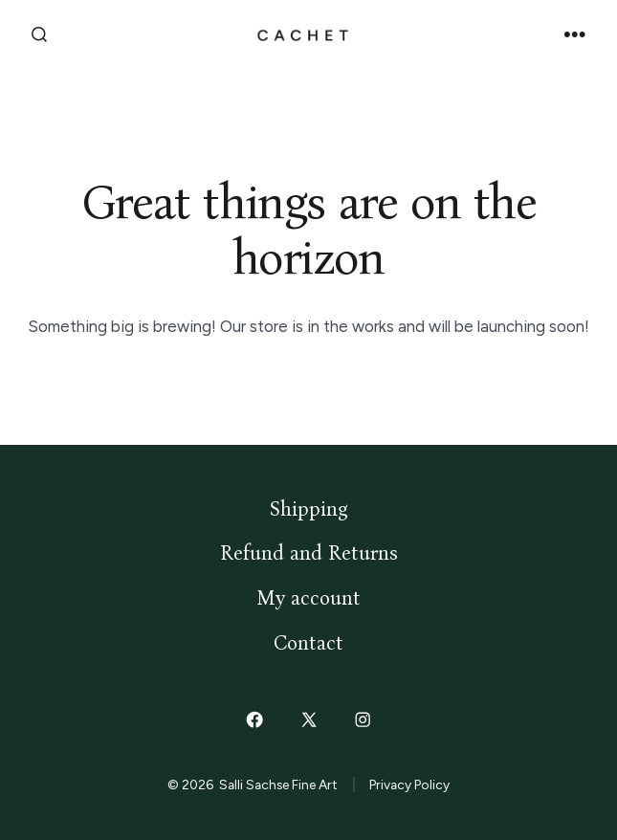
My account (308, 598)
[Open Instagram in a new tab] (363, 720)
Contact (308, 643)
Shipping (309, 509)
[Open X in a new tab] (308, 720)
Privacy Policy (409, 785)
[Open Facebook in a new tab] (254, 720)
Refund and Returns (309, 553)
